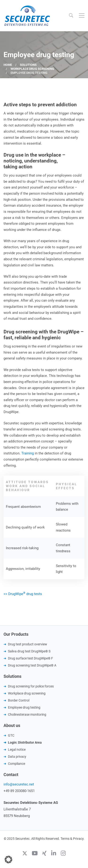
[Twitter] (25, 854)
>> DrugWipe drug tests (23, 594)
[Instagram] (63, 854)
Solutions (28, 65)
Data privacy (17, 757)
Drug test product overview (28, 644)
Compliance (17, 764)
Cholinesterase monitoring (27, 714)
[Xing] (44, 854)
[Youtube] (35, 854)
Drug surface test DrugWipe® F (31, 658)
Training (28, 453)
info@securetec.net (19, 784)
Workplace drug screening (32, 69)
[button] (8, 860)
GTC (11, 735)
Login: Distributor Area (25, 742)
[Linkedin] (54, 854)
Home (8, 65)
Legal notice (17, 750)
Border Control (19, 700)
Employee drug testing (24, 707)
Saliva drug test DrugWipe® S (29, 651)
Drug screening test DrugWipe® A (32, 665)
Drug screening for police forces (31, 686)
